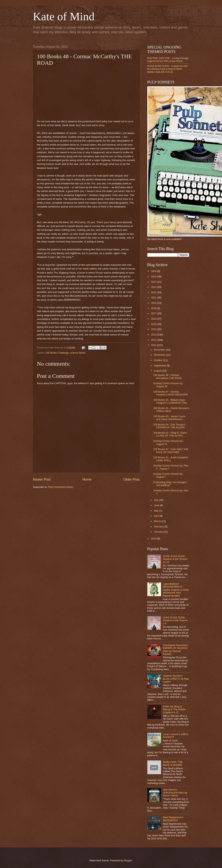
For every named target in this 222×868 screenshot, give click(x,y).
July (156, 500)
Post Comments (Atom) (61, 487)
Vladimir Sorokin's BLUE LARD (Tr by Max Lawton (176, 679)
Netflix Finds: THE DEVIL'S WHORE (173, 763)
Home (87, 479)
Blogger (128, 860)
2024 (154, 282)
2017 (154, 313)
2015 (154, 324)
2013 (154, 335)
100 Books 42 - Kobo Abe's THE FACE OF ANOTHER (171, 451)
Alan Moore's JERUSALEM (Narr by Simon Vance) (175, 793)
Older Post (131, 479)
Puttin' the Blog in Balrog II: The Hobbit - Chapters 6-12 (175, 709)
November (160, 355)
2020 (154, 303)
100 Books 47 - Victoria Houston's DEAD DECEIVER (171, 393)
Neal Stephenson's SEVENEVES (173, 819)
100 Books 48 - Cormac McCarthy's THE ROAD (168, 377)
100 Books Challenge (57, 353)
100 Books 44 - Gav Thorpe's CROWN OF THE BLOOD (169, 426)
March (158, 521)
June (157, 505)
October (159, 360)
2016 (154, 319)
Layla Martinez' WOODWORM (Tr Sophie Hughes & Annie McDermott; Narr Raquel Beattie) (176, 590)
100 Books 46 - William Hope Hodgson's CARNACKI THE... (171, 401)
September (160, 366)
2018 (154, 308)
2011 (154, 345)
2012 (154, 340)
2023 (154, 287)
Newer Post (42, 479)
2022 (154, 292)
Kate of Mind (64, 16)
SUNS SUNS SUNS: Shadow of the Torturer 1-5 (175, 620)
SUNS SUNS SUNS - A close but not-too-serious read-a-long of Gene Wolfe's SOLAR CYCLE (168, 69)
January (159, 532)
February (159, 527)
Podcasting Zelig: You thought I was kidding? (170, 484)
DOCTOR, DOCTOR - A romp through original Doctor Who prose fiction (168, 60)
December (160, 350)
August (158, 371)
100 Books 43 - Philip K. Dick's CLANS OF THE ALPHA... (170, 434)
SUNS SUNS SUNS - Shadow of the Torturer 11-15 (175, 559)
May (157, 511)
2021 (154, 298)
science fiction (78, 353)
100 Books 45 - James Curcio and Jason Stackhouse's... (170, 418)
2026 (154, 271)
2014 (154, 329)
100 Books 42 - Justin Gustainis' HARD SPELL (171, 459)
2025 (154, 277)
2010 (154, 539)
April (157, 516)
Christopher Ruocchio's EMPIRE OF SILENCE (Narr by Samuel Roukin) (176, 650)
